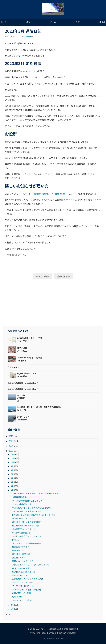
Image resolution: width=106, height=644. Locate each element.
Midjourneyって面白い (22, 568)
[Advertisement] (53, 303)
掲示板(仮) (60, 194)
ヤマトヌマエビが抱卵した (24, 600)
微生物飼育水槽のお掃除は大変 (26, 525)
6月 (12, 478)
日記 (78, 22)
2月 (12, 605)
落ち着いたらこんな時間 (23, 518)
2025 (11, 441)
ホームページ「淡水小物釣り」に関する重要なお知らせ (36, 493)
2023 (11, 451)
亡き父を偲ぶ (13, 367)
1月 (12, 609)
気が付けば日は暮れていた (24, 572)
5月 (12, 482)
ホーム (4, 22)
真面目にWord (18, 558)
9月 (12, 466)
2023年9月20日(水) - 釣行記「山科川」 (29, 359)
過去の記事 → (64, 276)
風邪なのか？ (18, 597)
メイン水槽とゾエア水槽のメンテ (27, 511)
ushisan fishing (41, 194)
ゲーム (53, 22)
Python (15, 540)
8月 (12, 470)
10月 (13, 462)
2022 (11, 614)
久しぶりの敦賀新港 (21, 398)
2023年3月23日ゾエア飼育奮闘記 (27, 522)
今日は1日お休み (19, 497)
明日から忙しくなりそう (23, 561)
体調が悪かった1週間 (21, 593)
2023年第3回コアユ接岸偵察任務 (26, 543)
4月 (12, 486)
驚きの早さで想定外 (21, 547)
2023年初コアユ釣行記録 (23, 418)
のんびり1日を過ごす (21, 533)
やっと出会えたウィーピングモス (27, 536)
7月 (12, 474)
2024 (11, 446)
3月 (12, 490)
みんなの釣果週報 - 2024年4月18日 (23, 383)
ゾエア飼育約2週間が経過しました (27, 501)
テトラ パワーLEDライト (23, 586)
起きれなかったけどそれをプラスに (28, 579)
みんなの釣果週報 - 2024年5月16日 (23, 389)
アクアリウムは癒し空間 (23, 582)
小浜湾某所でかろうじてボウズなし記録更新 (31, 508)
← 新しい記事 (42, 276)
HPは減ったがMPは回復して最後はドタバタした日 (34, 515)
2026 (11, 436)
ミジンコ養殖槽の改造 (22, 504)
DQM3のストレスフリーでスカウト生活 (30, 339)
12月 (13, 454)
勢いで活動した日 (20, 575)
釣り (28, 22)
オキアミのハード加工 (22, 349)
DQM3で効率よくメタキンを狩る (27, 375)
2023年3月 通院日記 (21, 554)
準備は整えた (18, 550)
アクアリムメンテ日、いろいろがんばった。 (31, 565)
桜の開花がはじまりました (24, 529)
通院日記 (29, 36)
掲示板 (102, 22)
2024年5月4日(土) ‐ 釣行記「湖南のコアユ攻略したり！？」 (39, 408)
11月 (13, 458)
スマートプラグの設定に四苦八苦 (27, 590)
